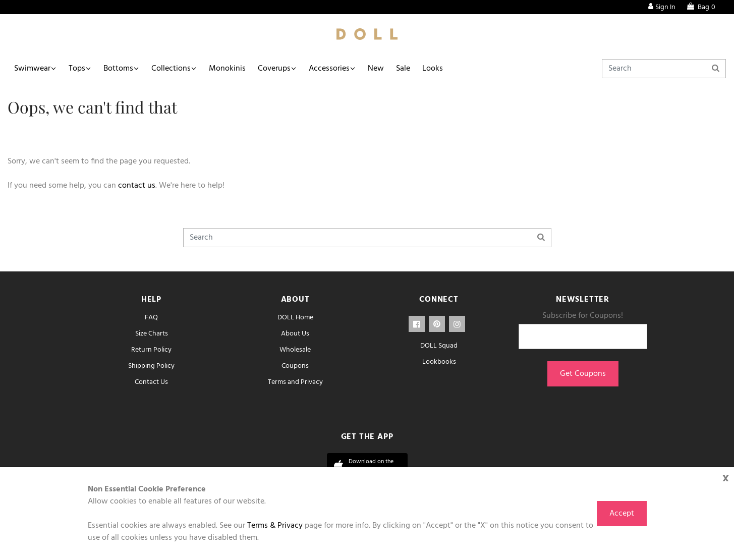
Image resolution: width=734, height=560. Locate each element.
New (376, 69)
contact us (137, 186)
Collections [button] (171, 69)
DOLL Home (295, 318)
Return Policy (151, 350)
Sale (403, 69)
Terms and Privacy (295, 382)
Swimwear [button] (32, 69)
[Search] (664, 69)
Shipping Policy (151, 366)
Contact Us (151, 382)
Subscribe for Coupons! (583, 316)
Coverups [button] (274, 69)
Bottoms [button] (118, 69)
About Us (295, 334)
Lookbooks (439, 362)
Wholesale (295, 350)
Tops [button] (77, 69)
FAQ (151, 318)
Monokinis (227, 69)
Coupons (295, 366)
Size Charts (152, 334)
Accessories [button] (329, 69)
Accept (622, 514)
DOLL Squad (439, 346)
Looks (433, 69)
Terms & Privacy (275, 526)
